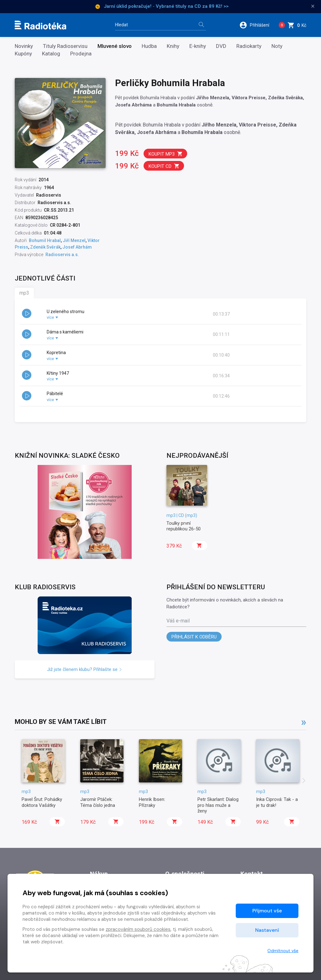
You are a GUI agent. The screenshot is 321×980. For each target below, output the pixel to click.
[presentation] (304, 781)
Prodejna (81, 54)
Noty (277, 46)
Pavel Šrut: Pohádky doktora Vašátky (42, 802)
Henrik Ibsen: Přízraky (152, 802)
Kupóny (23, 54)
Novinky (24, 46)
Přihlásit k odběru (194, 637)
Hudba (149, 46)
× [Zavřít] (313, 6)
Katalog (51, 54)
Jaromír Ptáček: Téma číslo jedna (98, 802)
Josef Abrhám (77, 247)
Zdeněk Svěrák (45, 247)
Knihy (173, 46)
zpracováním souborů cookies (138, 929)
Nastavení (267, 930)
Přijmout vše (267, 911)
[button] (257, 25)
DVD (221, 46)
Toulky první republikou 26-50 (184, 526)
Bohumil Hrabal (45, 240)
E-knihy (198, 46)
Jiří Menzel (74, 240)
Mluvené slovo (115, 46)
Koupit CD (164, 166)
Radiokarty (249, 46)
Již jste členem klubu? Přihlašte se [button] (85, 669)
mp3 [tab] (24, 293)
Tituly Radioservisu (65, 46)
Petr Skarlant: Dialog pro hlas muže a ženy (218, 805)
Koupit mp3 (166, 154)
